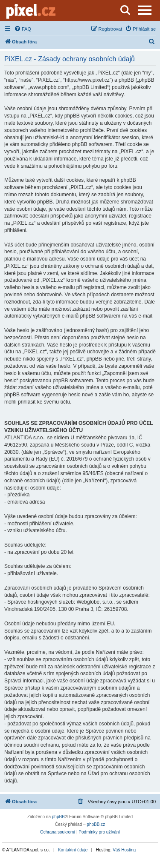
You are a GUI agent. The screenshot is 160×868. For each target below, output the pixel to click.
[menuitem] (23, 29)
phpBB (58, 817)
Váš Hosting (124, 850)
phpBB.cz (96, 824)
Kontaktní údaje (73, 850)
